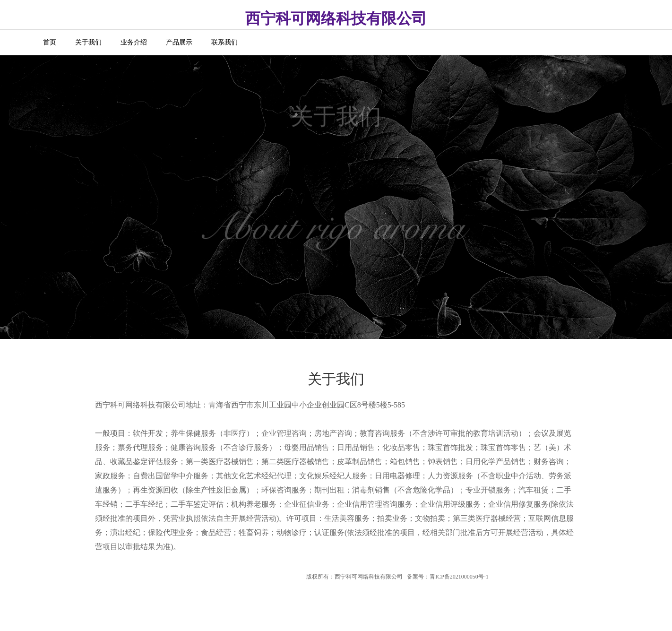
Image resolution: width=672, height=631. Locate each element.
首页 (50, 42)
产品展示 (179, 42)
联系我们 (224, 42)
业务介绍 (134, 42)
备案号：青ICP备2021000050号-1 (448, 577)
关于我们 (88, 42)
